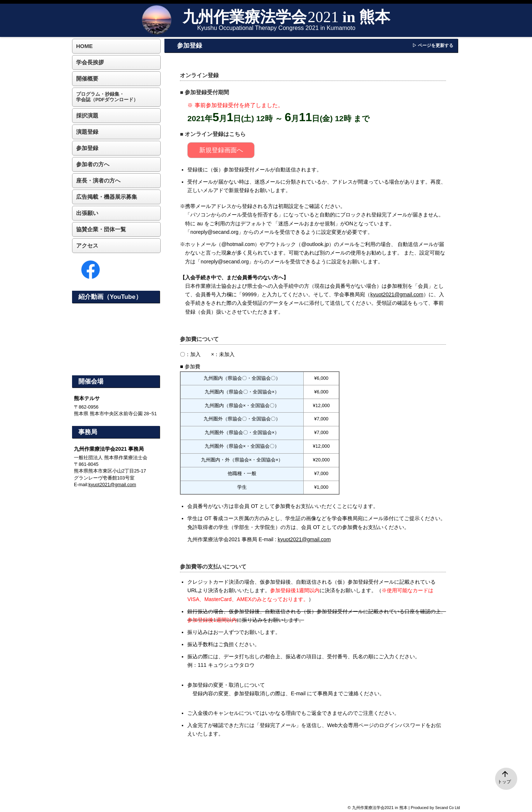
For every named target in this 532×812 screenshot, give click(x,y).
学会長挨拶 (90, 62)
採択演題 (87, 115)
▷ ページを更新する (433, 45)
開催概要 (87, 79)
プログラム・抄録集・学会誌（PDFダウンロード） (107, 97)
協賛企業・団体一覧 (101, 229)
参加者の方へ (93, 164)
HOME (84, 46)
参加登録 (87, 148)
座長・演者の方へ (98, 180)
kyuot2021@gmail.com (397, 294)
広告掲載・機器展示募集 (107, 197)
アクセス (87, 245)
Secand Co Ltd (448, 808)
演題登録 (87, 132)
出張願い (87, 213)
